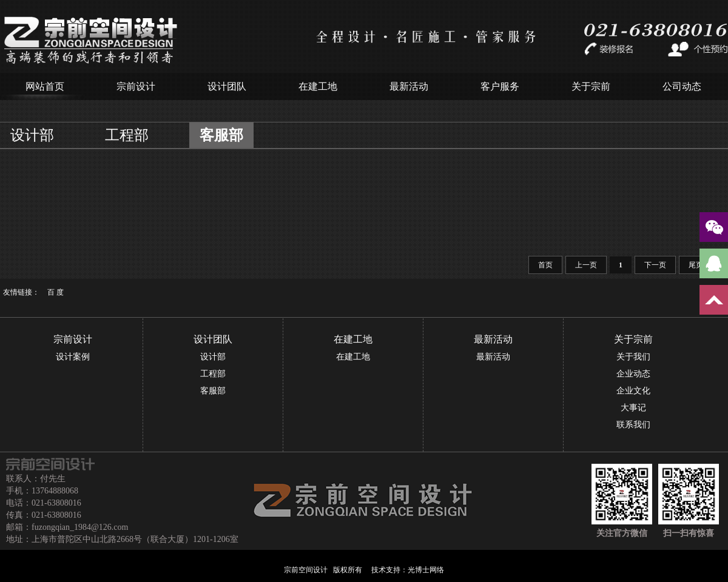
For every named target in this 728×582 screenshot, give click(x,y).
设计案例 (73, 357)
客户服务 (500, 86)
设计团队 (227, 86)
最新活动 (409, 86)
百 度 (56, 292)
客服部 (221, 135)
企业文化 (633, 391)
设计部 (32, 135)
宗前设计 (136, 86)
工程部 (127, 135)
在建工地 (318, 86)
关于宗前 (591, 86)
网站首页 (45, 86)
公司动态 (682, 86)
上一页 (586, 265)
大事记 (633, 408)
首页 (545, 265)
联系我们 (633, 425)
